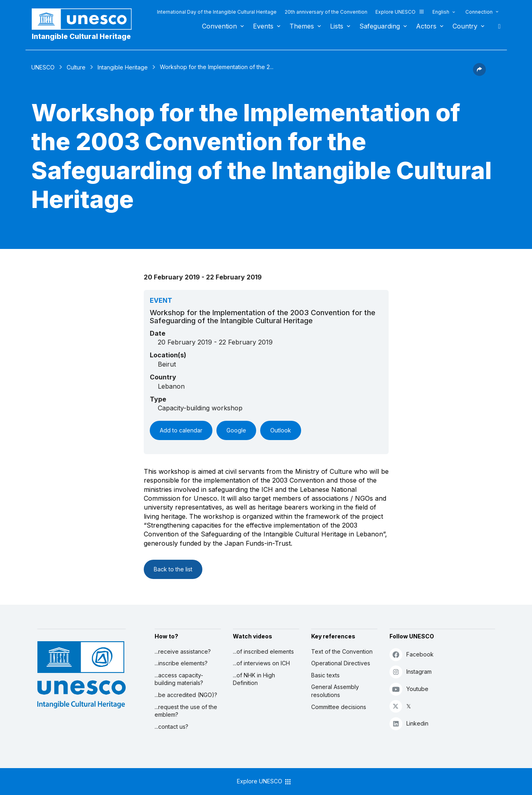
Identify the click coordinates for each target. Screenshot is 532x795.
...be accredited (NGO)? (186, 695)
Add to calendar (181, 430)
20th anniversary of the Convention (326, 12)
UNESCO (43, 67)
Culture (76, 67)
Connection (479, 12)
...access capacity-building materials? (179, 679)
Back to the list (173, 569)
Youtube (409, 689)
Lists (337, 26)
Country (465, 26)
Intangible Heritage (123, 67)
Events (263, 26)
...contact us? (171, 727)
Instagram (411, 672)
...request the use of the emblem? (186, 711)
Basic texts (325, 675)
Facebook (412, 654)
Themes (302, 26)
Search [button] (497, 26)
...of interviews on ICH (261, 663)
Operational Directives (341, 663)
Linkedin (409, 723)
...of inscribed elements (263, 651)
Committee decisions (339, 707)
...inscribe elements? (181, 663)
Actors (426, 26)
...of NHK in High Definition (254, 679)
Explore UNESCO (400, 12)
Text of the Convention (342, 651)
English (441, 12)
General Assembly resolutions (335, 691)
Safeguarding (380, 26)
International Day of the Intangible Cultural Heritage (217, 12)
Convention (219, 26)
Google (236, 430)
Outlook (281, 430)
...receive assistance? (183, 651)
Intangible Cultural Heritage (81, 36)
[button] (479, 73)
